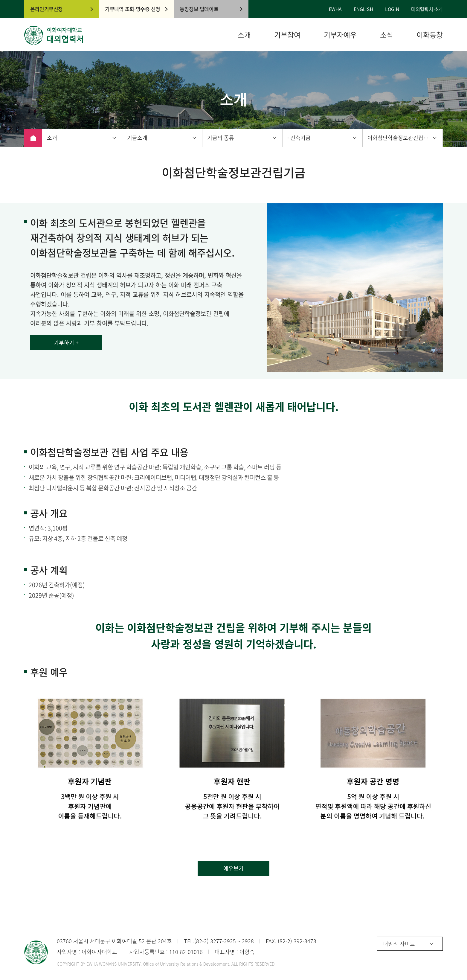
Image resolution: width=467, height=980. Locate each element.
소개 (244, 35)
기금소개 (137, 138)
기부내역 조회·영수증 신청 (133, 9)
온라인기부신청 (46, 9)
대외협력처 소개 (427, 9)
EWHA (335, 9)
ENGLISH (363, 9)
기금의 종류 (221, 138)
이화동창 (430, 35)
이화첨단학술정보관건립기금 (400, 138)
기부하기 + (66, 343)
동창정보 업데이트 (199, 9)
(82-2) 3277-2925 (215, 941)
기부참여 (287, 35)
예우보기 (233, 868)
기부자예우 (340, 35)
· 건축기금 (299, 138)
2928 (248, 941)
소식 (387, 35)
